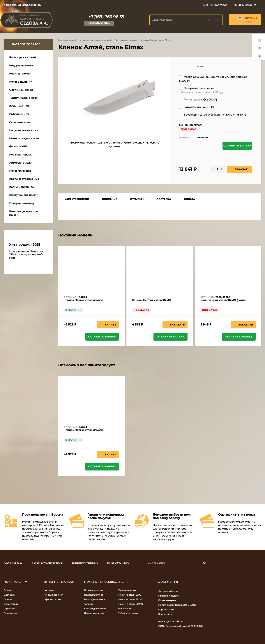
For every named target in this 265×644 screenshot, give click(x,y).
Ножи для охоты (93, 590)
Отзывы (8, 599)
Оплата (8, 590)
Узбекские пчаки (128, 613)
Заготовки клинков (126, 40)
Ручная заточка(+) (198, 100)
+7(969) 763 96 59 (106, 17)
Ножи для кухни (93, 595)
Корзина (49, 590)
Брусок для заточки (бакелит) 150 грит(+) (213, 115)
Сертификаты (166, 609)
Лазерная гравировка (196, 88)
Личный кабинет (53, 595)
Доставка (9, 595)
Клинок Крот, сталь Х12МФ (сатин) (224, 300)
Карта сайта (165, 614)
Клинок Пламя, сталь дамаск (83, 300)
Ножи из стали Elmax (130, 599)
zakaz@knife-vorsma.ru (85, 563)
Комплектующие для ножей (96, 40)
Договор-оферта (168, 591)
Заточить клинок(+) (196, 107)
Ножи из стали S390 (130, 595)
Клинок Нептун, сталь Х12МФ (152, 300)
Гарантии (9, 609)
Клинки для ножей (95, 609)
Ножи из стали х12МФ (131, 604)
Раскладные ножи (95, 599)
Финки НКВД (126, 609)
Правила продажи (169, 596)
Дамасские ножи (94, 613)
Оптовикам (10, 613)
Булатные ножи (127, 590)
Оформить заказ (53, 599)
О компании (11, 604)
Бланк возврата (167, 600)
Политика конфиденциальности (177, 605)
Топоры (88, 604)
